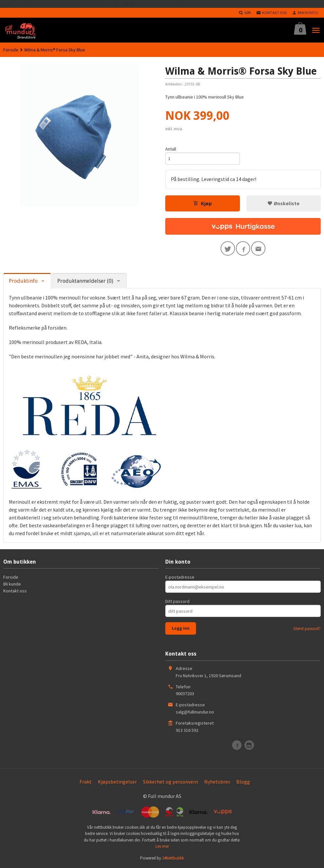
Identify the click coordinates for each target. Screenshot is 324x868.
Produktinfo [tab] (23, 281)
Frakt (86, 782)
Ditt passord (177, 602)
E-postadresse (180, 577)
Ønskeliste (283, 203)
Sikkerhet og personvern (171, 782)
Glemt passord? (307, 629)
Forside (11, 50)
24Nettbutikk (173, 858)
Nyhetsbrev (217, 782)
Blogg (243, 782)
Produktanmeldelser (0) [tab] (85, 281)
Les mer (162, 847)
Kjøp (202, 203)
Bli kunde (12, 584)
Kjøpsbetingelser (117, 782)
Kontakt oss (15, 591)
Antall (171, 149)
